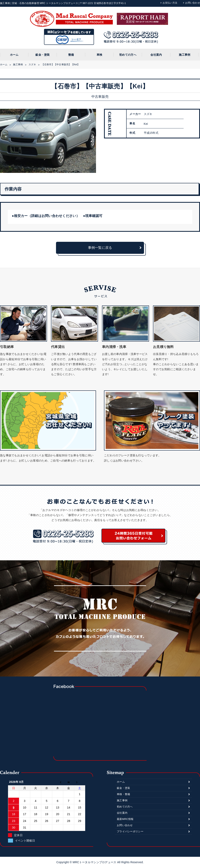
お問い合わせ (193, 3)
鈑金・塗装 (42, 55)
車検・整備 (123, 794)
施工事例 (184, 55)
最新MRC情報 (125, 819)
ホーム (14, 55)
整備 (71, 55)
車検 (99, 55)
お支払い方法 (170, 3)
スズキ (32, 65)
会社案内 (156, 55)
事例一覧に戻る (100, 248)
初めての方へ (128, 55)
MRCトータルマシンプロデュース (95, 862)
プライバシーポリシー (130, 831)
